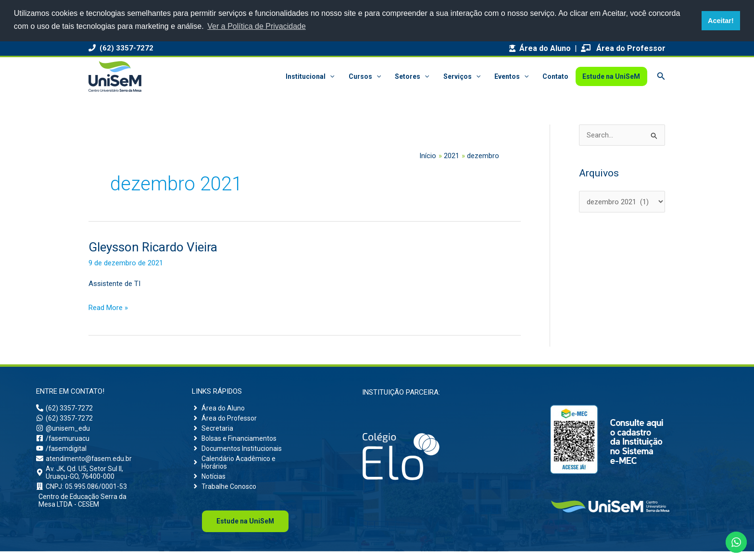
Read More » (108, 307)
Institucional (313, 76)
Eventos (512, 76)
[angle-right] (219, 409)
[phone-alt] (65, 409)
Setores (414, 76)
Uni (245, 530)
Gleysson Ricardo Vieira (153, 247)
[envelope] (85, 464)
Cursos (367, 76)
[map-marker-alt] (90, 479)
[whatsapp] (65, 420)
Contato (556, 76)
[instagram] (64, 431)
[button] (333, 76)
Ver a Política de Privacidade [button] (257, 26)
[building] (82, 495)
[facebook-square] (63, 442)
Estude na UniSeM (612, 76)
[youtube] (62, 453)
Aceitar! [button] (721, 21)
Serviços (463, 76)
